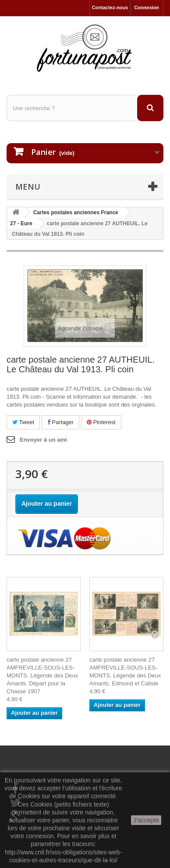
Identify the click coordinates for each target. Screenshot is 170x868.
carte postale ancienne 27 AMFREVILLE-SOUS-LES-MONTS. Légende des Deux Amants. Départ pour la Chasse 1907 (42, 675)
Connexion (147, 7)
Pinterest (101, 422)
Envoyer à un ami (43, 440)
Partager (60, 422)
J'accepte (146, 820)
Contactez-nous (110, 7)
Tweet (23, 422)
